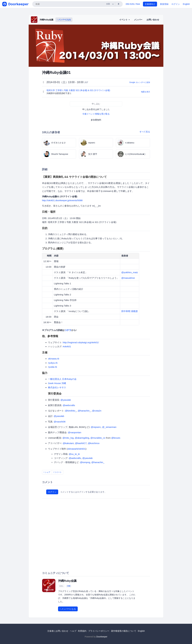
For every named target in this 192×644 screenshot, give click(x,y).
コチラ (68, 330)
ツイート (58, 472)
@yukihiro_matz (130, 272)
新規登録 (164, 4)
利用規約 (82, 631)
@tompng (85, 462)
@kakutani (68, 443)
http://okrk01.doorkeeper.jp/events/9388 (62, 200)
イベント (124, 20)
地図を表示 (145, 92)
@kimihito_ (71, 411)
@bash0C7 (81, 443)
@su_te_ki (74, 454)
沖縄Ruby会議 (46, 20)
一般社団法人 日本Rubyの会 (62, 379)
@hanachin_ (84, 411)
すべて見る (145, 132)
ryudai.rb (52, 367)
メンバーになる (64, 20)
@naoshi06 (60, 422)
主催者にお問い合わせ (58, 631)
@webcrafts (69, 405)
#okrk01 (67, 346)
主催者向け (150, 4)
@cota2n (97, 411)
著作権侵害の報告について (124, 631)
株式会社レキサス (57, 387)
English (186, 4)
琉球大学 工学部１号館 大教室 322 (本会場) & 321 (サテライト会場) (79, 90)
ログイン (176, 4)
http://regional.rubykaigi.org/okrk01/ (81, 342)
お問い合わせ (153, 20)
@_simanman (109, 427)
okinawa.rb (54, 359)
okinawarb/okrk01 (76, 449)
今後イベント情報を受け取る (96, 114)
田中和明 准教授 (130, 311)
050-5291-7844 (133, 4)
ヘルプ (73, 631)
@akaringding (82, 438)
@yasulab (66, 400)
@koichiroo (94, 443)
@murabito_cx (98, 438)
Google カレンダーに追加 (140, 82)
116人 (61, 586)
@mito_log (68, 438)
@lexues (116, 438)
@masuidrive (128, 278)
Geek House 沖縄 (57, 383)
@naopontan (75, 432)
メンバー (138, 20)
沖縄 (69, 586)
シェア (47, 472)
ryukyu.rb (53, 363)
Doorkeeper (102, 637)
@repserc (96, 427)
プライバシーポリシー (99, 631)
